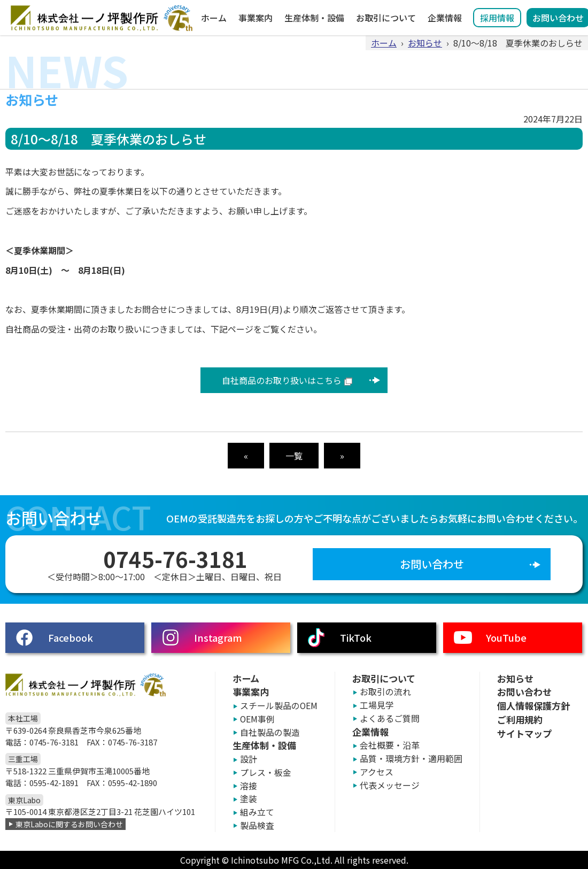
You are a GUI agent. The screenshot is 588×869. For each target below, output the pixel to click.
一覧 (294, 456)
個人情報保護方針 (533, 706)
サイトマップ (524, 733)
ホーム (214, 18)
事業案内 (256, 18)
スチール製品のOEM (279, 706)
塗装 (249, 799)
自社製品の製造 (270, 732)
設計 (249, 759)
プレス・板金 (266, 772)
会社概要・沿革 (390, 745)
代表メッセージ (390, 785)
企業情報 (445, 18)
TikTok (356, 637)
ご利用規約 (520, 720)
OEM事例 (257, 719)
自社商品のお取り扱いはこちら (282, 380)
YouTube (506, 637)
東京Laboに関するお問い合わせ (69, 824)
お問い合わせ (432, 564)
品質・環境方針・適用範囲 (411, 759)
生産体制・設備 (314, 18)
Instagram (218, 637)
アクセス (377, 772)
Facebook (71, 637)
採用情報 (497, 18)
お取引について (386, 18)
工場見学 (377, 705)
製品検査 (257, 825)
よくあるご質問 (390, 718)
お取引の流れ (385, 692)
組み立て (257, 812)
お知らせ (425, 43)
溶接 (249, 786)
